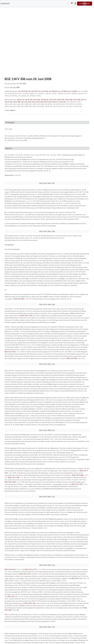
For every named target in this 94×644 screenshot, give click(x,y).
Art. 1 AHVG (73, 91)
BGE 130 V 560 (10, 482)
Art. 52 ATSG (33, 91)
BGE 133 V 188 (78, 475)
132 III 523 (9, 102)
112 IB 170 (28, 100)
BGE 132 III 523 (27, 316)
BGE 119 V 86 (19, 299)
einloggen (85, 3)
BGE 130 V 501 (30, 603)
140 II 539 (47, 102)
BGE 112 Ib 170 (30, 569)
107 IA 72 (20, 100)
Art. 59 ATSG (43, 91)
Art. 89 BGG (53, 91)
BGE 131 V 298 (14, 477)
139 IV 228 (39, 102)
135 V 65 (24, 102)
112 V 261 (37, 100)
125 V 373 (53, 100)
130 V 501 (61, 100)
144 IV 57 (55, 102)
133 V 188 (17, 102)
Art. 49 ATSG (23, 91)
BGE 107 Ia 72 (77, 578)
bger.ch (13, 110)
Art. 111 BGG (63, 91)
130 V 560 (69, 100)
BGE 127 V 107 (77, 484)
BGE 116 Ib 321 (10, 569)
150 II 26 (62, 102)
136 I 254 (31, 102)
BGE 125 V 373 (25, 574)
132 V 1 (84, 100)
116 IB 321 (45, 100)
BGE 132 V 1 (12, 596)
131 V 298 (77, 100)
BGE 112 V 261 (10, 352)
